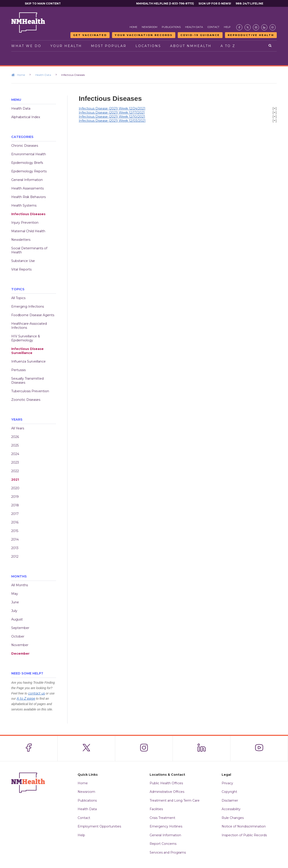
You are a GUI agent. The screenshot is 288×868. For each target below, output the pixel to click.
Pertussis (18, 370)
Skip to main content (43, 3)
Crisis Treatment (162, 818)
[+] (275, 108)
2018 (15, 505)
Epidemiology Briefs (27, 163)
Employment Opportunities (99, 826)
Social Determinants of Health (29, 250)
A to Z (228, 46)
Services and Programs (168, 852)
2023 (15, 462)
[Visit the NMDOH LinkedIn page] (264, 27)
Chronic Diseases (25, 146)
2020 (15, 488)
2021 (15, 480)
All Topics (18, 298)
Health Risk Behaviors (28, 197)
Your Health (66, 46)
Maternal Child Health (28, 231)
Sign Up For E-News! (215, 3)
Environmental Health (29, 154)
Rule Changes (233, 818)
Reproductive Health (251, 35)
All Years (18, 428)
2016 (15, 522)
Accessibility (231, 809)
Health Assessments (27, 188)
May (15, 594)
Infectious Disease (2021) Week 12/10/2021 (112, 117)
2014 (15, 539)
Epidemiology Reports (29, 171)
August (17, 619)
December (20, 654)
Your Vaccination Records (144, 35)
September (20, 628)
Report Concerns (163, 844)
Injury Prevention (25, 223)
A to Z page (26, 699)
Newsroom (150, 27)
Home (133, 27)
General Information (27, 180)
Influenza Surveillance (28, 361)
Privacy (227, 783)
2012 (15, 557)
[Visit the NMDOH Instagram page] (256, 27)
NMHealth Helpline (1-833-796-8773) (165, 3)
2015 (15, 531)
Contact (213, 27)
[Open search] (270, 46)
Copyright (229, 792)
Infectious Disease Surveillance (27, 351)
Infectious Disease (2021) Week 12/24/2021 (112, 108)
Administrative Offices (167, 792)
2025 (15, 445)
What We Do (26, 46)
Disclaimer (230, 800)
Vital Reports (21, 269)
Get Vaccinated (90, 35)
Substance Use (23, 261)
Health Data (194, 27)
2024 (15, 454)
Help (227, 27)
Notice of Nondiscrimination (244, 826)
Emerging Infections (28, 307)
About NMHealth (191, 46)
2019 (15, 497)
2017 (15, 514)
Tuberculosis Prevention (30, 391)
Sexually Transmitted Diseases (27, 381)
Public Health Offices (166, 783)
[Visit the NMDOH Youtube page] (273, 27)
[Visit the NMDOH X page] (248, 27)
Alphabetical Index (26, 117)
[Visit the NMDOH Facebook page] (239, 27)
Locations (148, 46)
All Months (20, 585)
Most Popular (109, 46)
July (14, 611)
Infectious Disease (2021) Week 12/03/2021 (112, 121)
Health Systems (24, 205)
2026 (15, 437)
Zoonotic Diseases (26, 400)
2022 (15, 471)
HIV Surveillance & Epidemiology (26, 338)
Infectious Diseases (28, 214)
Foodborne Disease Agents (33, 315)
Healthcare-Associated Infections (29, 326)
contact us (37, 693)
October (18, 636)
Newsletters (21, 240)
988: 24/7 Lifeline (249, 3)
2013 (15, 548)
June (15, 602)
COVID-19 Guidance (200, 35)
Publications (171, 27)
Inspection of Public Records (244, 835)
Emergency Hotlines (166, 826)
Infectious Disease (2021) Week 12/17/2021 (112, 113)
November (20, 645)
